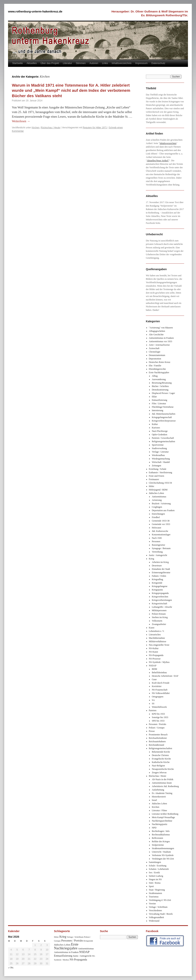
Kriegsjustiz (157, 590)
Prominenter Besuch (158, 735)
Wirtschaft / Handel (161, 462)
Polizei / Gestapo (157, 728)
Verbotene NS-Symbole (163, 855)
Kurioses (156, 428)
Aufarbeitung (158, 790)
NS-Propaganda (156, 655)
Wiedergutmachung (161, 459)
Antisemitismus (159, 497)
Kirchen (36, 128)
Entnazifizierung (159, 400)
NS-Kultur (154, 648)
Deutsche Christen (160, 755)
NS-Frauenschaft (160, 690)
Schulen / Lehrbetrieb (159, 869)
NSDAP (153, 666)
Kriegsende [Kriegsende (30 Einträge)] (88, 941)
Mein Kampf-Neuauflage (163, 817)
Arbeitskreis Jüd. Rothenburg (165, 786)
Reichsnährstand (156, 745)
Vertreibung (157, 552)
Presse (152, 731)
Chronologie (155, 352)
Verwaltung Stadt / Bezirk (161, 914)
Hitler (152, 486)
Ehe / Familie (155, 366)
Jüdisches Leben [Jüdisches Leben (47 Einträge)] (62, 945)
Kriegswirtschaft (159, 604)
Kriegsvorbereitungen (162, 600)
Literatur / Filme (159, 810)
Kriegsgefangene (160, 586)
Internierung (157, 410)
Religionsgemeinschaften (163, 441)
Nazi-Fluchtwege (160, 431)
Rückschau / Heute (50, 128)
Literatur (68, 63)
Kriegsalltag (157, 579)
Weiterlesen (21, 121)
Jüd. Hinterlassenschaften (164, 414)
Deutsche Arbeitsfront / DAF (165, 676)
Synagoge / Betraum (161, 548)
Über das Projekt (50, 63)
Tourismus (154, 897)
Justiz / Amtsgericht (158, 555)
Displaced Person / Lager (163, 393)
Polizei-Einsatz (159, 614)
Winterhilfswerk (159, 707)
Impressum (141, 63)
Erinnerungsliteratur (161, 572)
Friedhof (156, 517)
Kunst (152, 628)
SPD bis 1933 (158, 721)
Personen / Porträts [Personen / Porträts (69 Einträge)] (72, 941)
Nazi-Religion (158, 766)
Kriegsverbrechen (160, 597)
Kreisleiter (157, 686)
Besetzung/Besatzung (162, 383)
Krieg (151, 559)
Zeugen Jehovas (159, 773)
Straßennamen (156, 893)
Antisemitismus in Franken (161, 338)
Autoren (94, 63)
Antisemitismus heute (162, 783)
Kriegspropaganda (160, 593)
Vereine (152, 904)
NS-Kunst (154, 652)
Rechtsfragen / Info (161, 831)
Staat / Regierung (157, 890)
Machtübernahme (157, 638)
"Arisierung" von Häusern (161, 328)
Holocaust (156, 528)
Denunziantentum (157, 355)
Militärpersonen (159, 610)
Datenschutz (158, 63)
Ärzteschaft (154, 348)
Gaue (154, 679)
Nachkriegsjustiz (160, 824)
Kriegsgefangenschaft (162, 417)
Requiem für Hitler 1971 (95, 128)
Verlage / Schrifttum (158, 907)
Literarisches (155, 635)
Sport (151, 886)
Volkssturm (157, 621)
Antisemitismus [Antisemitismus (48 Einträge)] (86, 948)
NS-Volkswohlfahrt (161, 693)
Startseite (18, 63)
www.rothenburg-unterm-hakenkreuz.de (35, 11)
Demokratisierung (160, 390)
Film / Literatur (159, 403)
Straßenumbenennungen (163, 848)
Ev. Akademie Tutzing (162, 793)
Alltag (155, 376)
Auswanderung (159, 379)
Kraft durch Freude (161, 683)
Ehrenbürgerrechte (157, 369)
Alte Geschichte (156, 335)
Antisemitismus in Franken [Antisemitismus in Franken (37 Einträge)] (66, 952)
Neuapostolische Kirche (163, 769)
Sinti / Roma (155, 883)
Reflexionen (157, 838)
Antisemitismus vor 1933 (160, 341)
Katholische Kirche (161, 762)
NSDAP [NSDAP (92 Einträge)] (84, 952)
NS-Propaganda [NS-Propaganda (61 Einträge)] (78, 959)
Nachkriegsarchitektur (162, 821)
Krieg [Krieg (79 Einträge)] (63, 937)
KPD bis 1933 (158, 714)
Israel (154, 800)
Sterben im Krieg (160, 617)
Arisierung (157, 500)
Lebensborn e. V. (157, 631)
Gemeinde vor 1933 (161, 524)
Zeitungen (156, 466)
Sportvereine (158, 445)
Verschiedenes (156, 910)
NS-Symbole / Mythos (159, 662)
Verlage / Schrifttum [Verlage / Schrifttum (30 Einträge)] (75, 937)
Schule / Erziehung (158, 866)
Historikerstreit (159, 797)
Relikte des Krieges (161, 841)
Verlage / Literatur (160, 452)
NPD (154, 828)
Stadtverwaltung (159, 448)
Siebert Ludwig (156, 876)
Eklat (154, 397)
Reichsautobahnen (157, 741)
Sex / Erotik (154, 873)
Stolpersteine (158, 845)
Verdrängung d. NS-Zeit (160, 900)
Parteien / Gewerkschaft (163, 438)
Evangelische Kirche (161, 759)
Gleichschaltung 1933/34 (160, 483)
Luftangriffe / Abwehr (162, 607)
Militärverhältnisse (158, 641)
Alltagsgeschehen (157, 331)
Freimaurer (154, 479)
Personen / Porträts (158, 724)
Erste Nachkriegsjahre (159, 372)
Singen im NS (155, 879)
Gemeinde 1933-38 (161, 521)
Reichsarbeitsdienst (158, 738)
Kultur (155, 424)
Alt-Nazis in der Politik (163, 779)
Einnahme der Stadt (161, 569)
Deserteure (157, 566)
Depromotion (155, 359)
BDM (154, 669)
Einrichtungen (158, 514)
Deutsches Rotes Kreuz (160, 362)
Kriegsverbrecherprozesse (164, 421)
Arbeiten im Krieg (160, 562)
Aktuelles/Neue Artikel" (158, 161)
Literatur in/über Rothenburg (165, 814)
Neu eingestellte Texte (159, 645)
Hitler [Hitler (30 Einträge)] (56, 937)
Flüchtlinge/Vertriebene (163, 407)
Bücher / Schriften (160, 386)
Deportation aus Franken (163, 510)
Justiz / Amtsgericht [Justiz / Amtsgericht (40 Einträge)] (82, 956)
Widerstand (154, 921)
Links (105, 63)
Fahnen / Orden (159, 576)
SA (153, 700)
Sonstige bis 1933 (160, 717)
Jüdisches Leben (156, 493)
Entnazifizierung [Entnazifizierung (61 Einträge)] (63, 956)
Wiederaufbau (158, 455)
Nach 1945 (157, 538)
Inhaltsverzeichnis (121, 63)
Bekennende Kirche (161, 752)
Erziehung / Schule (158, 469)
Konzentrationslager (161, 535)
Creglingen (157, 507)
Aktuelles (32, 63)
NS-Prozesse (155, 659)
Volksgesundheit (156, 917)
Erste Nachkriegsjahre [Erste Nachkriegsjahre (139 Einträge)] (66, 946)
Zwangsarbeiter (159, 624)
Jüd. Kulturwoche (160, 531)
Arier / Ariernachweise (159, 345)
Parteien (153, 710)
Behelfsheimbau (159, 672)
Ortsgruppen (158, 697)
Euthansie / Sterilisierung (160, 472)
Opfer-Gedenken (159, 435)
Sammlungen (155, 862)
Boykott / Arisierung (161, 504)
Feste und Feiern (157, 476)
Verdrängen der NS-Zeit (163, 859)
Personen (156, 541)
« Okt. (11, 968)
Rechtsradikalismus (161, 835)
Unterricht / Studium (161, 852)
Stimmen (81, 63)
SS (153, 704)
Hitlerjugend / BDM (158, 490)
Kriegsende (157, 583)
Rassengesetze (158, 545)
